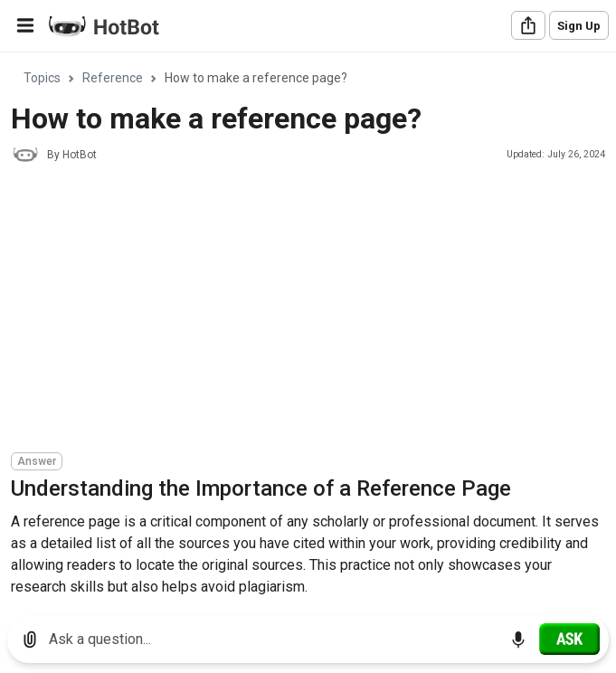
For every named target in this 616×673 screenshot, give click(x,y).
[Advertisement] (313, 310)
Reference (113, 78)
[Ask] (569, 639)
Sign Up (579, 26)
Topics (42, 78)
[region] (308, 328)
